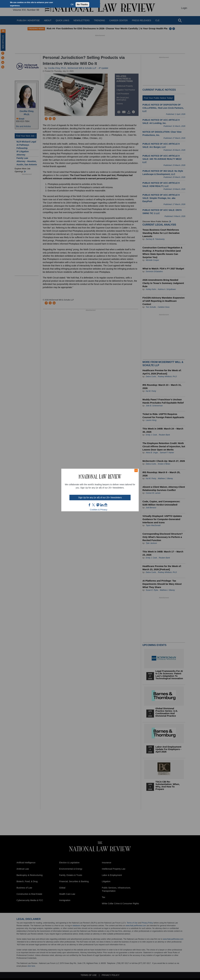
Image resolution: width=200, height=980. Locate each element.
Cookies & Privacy (99, 510)
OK (72, 4)
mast (98, 505)
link (102, 505)
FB (90, 505)
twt (94, 505)
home (106, 505)
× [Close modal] (136, 470)
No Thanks (82, 4)
